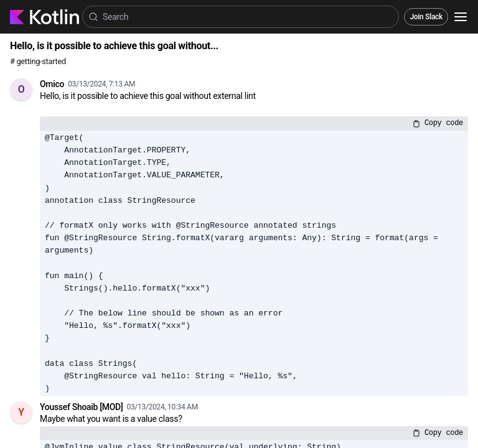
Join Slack (426, 17)
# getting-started (38, 61)
